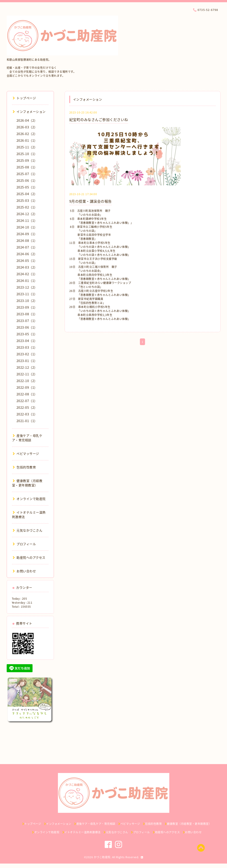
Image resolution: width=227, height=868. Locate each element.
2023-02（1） (27, 354)
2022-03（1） (27, 414)
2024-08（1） (27, 241)
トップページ (24, 98)
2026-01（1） (27, 140)
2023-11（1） (27, 294)
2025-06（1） (27, 180)
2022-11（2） (27, 374)
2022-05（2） (27, 407)
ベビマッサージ (26, 453)
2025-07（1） (27, 174)
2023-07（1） (27, 321)
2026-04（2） (27, 120)
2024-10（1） (27, 227)
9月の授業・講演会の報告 (91, 201)
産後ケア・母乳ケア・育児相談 (27, 438)
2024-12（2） (27, 214)
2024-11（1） (27, 221)
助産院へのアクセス (29, 557)
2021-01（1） (27, 421)
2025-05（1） (27, 187)
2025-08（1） (27, 167)
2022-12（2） (27, 367)
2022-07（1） (27, 401)
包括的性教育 (24, 467)
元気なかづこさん (28, 530)
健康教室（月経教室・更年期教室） (27, 483)
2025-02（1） (27, 207)
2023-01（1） (27, 361)
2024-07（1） (27, 247)
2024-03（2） (27, 267)
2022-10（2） (27, 381)
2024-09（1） (27, 234)
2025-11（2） (27, 147)
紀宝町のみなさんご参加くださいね (99, 119)
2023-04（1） (27, 341)
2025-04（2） (27, 194)
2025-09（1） (27, 160)
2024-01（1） (27, 281)
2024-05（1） (27, 261)
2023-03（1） (27, 347)
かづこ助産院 (102, 857)
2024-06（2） (27, 254)
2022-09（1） (27, 387)
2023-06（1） (27, 327)
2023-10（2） (27, 301)
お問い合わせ (24, 571)
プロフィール (24, 544)
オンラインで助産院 (29, 499)
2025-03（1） (27, 200)
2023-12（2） (27, 287)
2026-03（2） (27, 127)
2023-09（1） (27, 307)
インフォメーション (29, 111)
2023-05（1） (27, 334)
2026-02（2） (27, 134)
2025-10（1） (27, 154)
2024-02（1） (27, 274)
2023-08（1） (27, 314)
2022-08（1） (27, 394)
